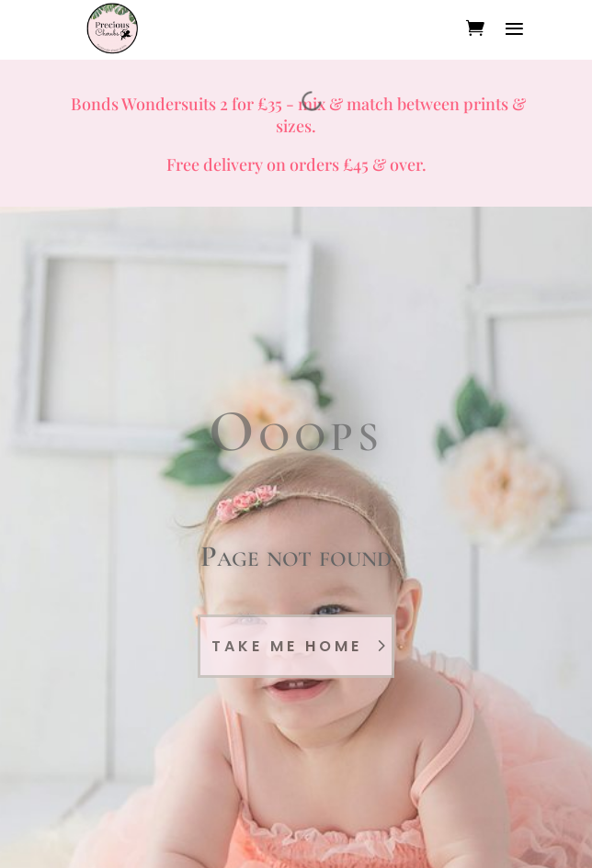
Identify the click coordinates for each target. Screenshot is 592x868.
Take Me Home (287, 646)
